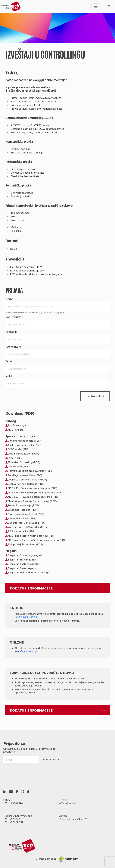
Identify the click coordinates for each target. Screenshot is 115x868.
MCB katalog (14, 430)
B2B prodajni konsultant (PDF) (24, 544)
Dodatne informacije (57, 588)
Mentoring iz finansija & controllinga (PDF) (31, 501)
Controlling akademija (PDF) (23, 441)
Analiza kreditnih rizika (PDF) (23, 445)
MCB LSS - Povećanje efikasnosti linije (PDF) (32, 497)
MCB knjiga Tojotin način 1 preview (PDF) (30, 536)
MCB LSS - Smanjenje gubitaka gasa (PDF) (31, 488)
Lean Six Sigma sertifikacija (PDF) (26, 480)
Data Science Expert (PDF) (22, 454)
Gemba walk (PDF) (17, 467)
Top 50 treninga (16, 425)
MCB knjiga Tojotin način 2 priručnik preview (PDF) (36, 540)
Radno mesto (13, 347)
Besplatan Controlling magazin (24, 555)
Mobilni (10, 376)
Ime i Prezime (13, 317)
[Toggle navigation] (96, 6)
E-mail (9, 361)
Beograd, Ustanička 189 (73, 819)
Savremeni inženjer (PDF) (21, 510)
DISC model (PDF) (17, 449)
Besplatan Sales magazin (21, 568)
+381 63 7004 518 (13, 819)
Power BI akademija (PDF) (22, 505)
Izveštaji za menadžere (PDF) (24, 475)
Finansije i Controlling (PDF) (23, 462)
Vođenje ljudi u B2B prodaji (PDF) (26, 527)
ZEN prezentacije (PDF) (20, 531)
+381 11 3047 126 (13, 803)
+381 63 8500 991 (13, 822)
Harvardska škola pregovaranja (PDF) (29, 471)
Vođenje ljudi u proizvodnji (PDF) (26, 523)
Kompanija (11, 332)
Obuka (9, 299)
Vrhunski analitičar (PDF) (21, 518)
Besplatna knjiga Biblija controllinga (27, 573)
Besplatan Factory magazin (22, 564)
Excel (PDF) (13, 458)
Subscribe (51, 759)
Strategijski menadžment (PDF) (25, 514)
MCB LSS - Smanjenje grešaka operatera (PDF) (34, 492)
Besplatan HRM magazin (21, 560)
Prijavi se (95, 396)
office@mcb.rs (68, 803)
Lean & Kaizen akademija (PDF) (25, 484)
